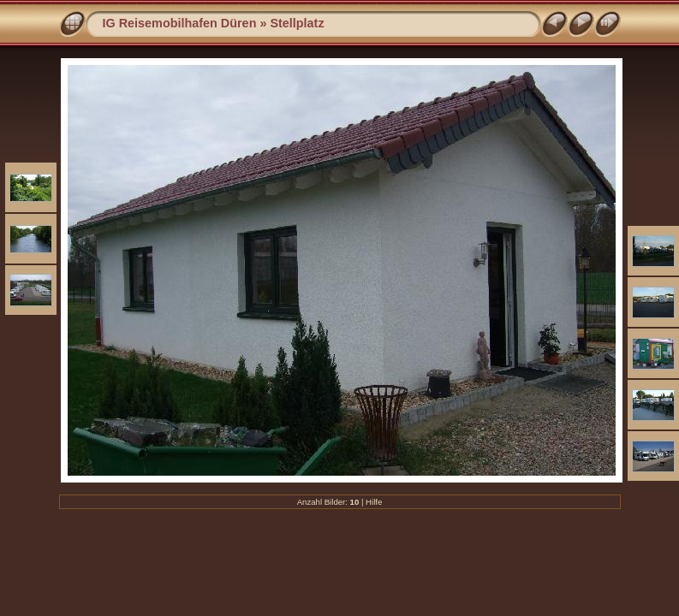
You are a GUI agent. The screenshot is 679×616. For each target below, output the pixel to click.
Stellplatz (297, 23)
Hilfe (374, 502)
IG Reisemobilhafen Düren (180, 23)
